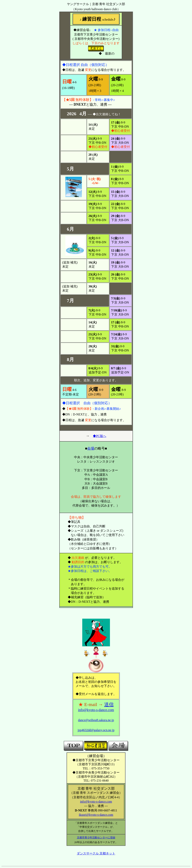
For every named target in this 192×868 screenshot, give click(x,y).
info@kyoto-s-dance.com (96, 710)
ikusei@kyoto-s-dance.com (96, 815)
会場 (91, 448)
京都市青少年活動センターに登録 (96, 837)
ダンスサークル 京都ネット (96, 853)
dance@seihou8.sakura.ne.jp (96, 720)
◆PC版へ (100, 436)
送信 (109, 704)
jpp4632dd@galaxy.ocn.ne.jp (96, 730)
